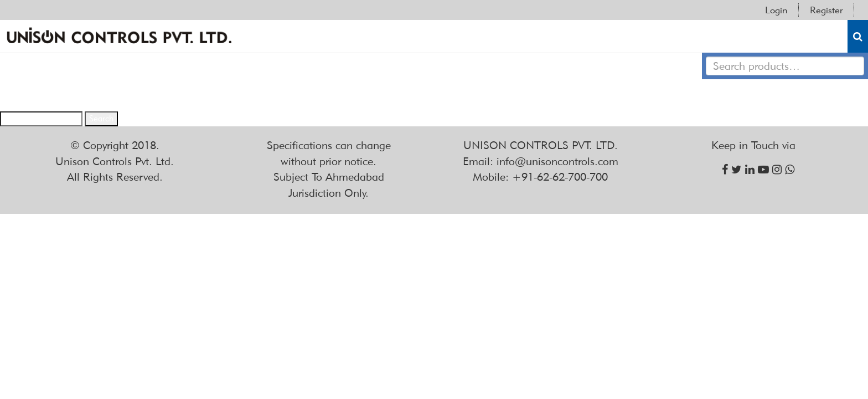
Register (826, 10)
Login (776, 10)
